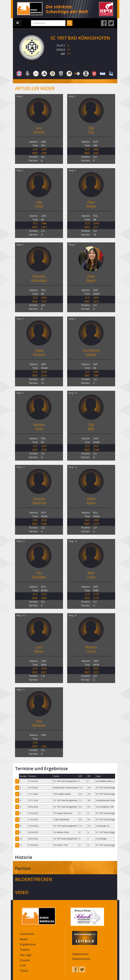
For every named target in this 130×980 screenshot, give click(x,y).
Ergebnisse (28, 943)
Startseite (27, 933)
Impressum (80, 953)
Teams (25, 949)
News (24, 938)
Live (23, 965)
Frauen (25, 959)
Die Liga (26, 954)
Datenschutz (81, 958)
